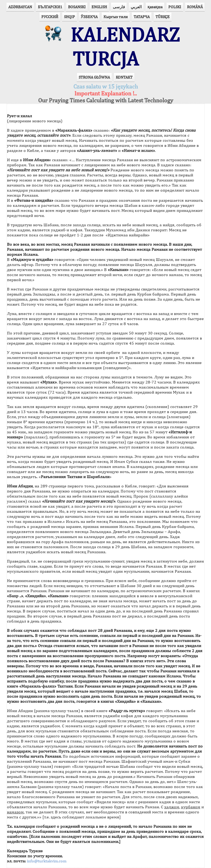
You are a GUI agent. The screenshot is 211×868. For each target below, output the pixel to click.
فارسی (119, 7)
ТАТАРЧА (142, 17)
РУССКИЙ (50, 17)
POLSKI (175, 7)
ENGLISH (99, 7)
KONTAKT (124, 77)
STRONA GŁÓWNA (94, 77)
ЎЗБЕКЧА (89, 17)
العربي (136, 7)
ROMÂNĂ (195, 7)
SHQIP (69, 17)
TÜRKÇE (163, 17)
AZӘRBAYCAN (20, 7)
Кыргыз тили (116, 17)
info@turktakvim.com (47, 861)
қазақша (155, 7)
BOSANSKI (77, 7)
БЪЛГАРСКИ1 (50, 7)
